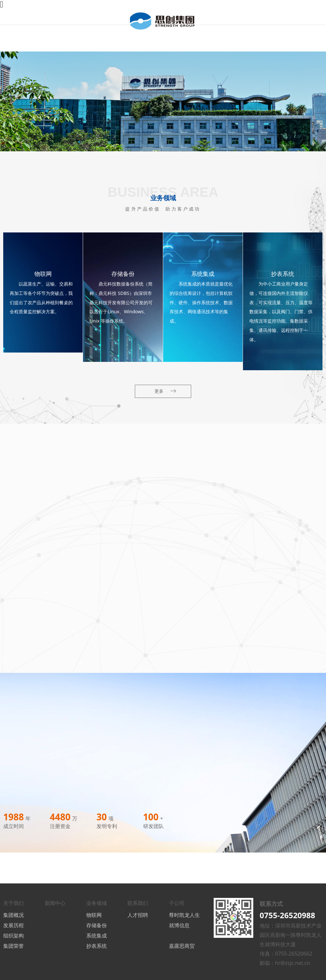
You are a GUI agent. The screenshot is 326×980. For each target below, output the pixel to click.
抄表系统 (97, 946)
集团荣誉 (14, 946)
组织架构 (14, 936)
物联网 (94, 915)
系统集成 (97, 936)
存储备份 (97, 925)
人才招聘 (138, 915)
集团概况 (14, 915)
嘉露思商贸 (182, 946)
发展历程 (14, 925)
